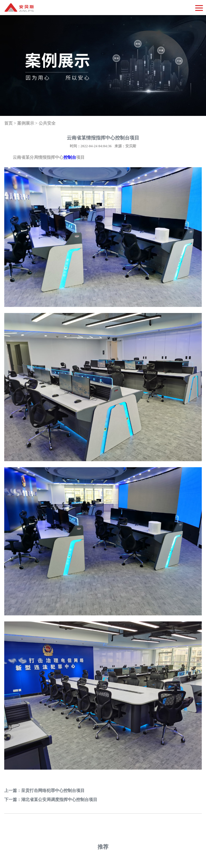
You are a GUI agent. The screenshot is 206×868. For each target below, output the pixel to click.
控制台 (70, 157)
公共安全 (47, 123)
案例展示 (26, 123)
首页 (8, 123)
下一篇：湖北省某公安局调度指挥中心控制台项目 (51, 800)
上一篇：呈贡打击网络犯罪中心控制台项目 (44, 791)
